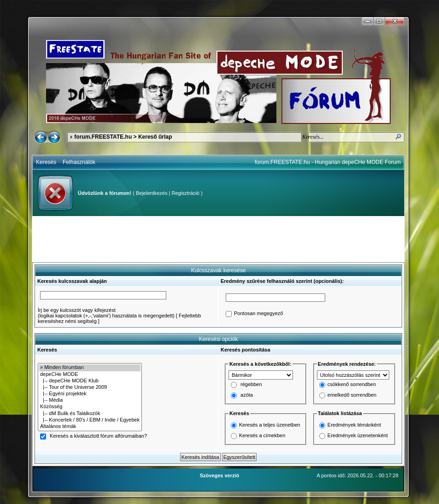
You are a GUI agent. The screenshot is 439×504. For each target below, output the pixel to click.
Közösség (90, 407)
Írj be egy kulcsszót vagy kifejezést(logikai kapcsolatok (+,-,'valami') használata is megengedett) (106, 313)
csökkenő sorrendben (352, 385)
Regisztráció (185, 193)
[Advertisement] (218, 239)
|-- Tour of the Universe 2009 (90, 387)
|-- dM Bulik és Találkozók (90, 414)
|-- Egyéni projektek (90, 394)
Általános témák (90, 427)
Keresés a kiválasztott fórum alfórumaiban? (98, 436)
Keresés (46, 162)
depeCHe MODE (90, 375)
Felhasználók (79, 162)
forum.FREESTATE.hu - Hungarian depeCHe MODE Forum (328, 162)
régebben (251, 385)
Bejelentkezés (152, 193)
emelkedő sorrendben (352, 395)
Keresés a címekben (262, 435)
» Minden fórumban (90, 368)
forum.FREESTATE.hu (103, 137)
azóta (247, 395)
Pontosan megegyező (258, 314)
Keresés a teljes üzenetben (270, 425)
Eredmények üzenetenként (358, 435)
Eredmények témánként (354, 425)
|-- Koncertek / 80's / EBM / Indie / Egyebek (90, 420)
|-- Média (90, 400)
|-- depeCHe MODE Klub (90, 381)
